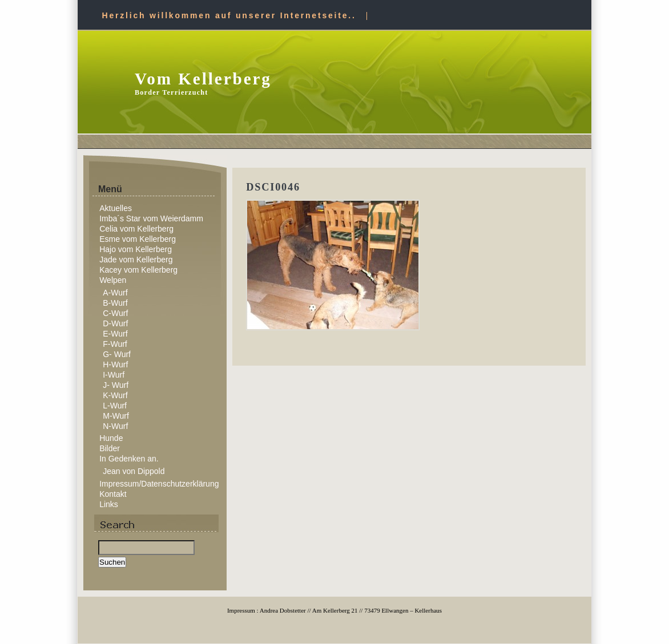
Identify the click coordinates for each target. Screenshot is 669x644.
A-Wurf (115, 293)
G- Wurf (117, 354)
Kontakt (113, 494)
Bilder (110, 448)
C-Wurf (115, 313)
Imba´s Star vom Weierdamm (151, 218)
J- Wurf (116, 385)
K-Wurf (115, 395)
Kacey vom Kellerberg (138, 270)
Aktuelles (116, 208)
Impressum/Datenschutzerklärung (159, 484)
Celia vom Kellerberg (136, 229)
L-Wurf (115, 406)
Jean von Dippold (134, 471)
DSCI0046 (273, 187)
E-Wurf (115, 334)
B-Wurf (115, 303)
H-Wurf (115, 364)
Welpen (113, 280)
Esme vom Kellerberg (138, 239)
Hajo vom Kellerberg (136, 249)
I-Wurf (114, 375)
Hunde (111, 438)
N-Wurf (115, 426)
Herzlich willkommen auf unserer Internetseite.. (229, 15)
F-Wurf (115, 344)
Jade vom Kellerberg (136, 260)
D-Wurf (115, 323)
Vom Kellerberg (203, 79)
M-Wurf (116, 416)
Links (109, 504)
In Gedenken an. (129, 459)
